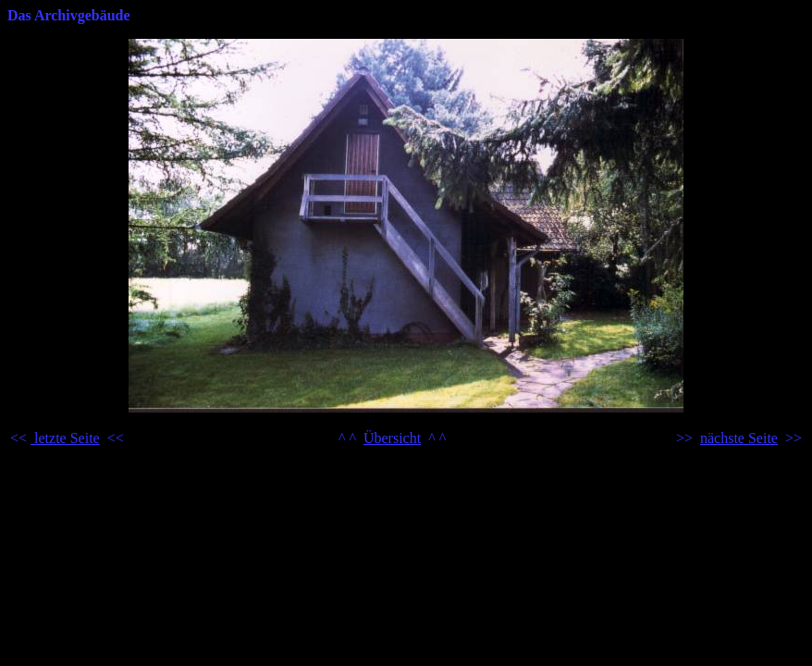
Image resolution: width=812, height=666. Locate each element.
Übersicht (392, 438)
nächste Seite (739, 438)
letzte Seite (65, 438)
